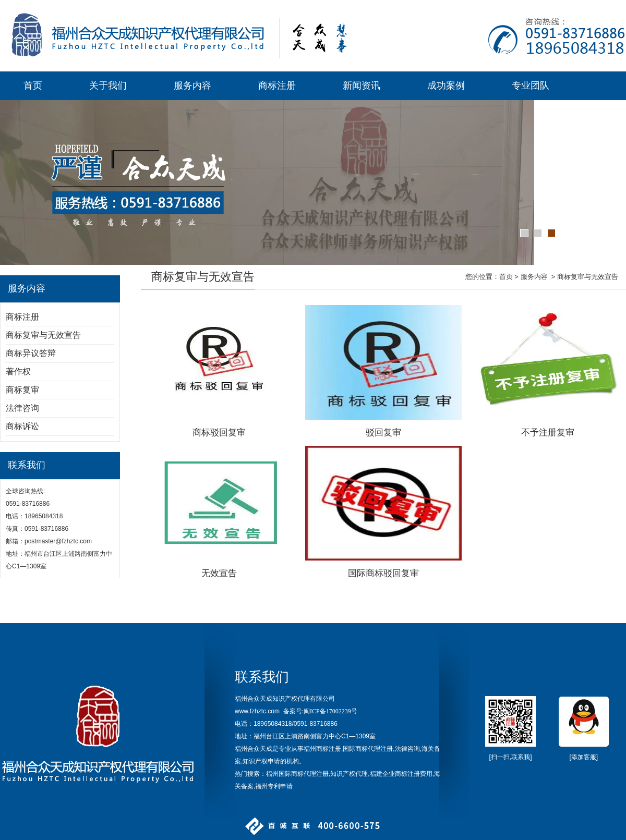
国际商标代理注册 (368, 749)
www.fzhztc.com (257, 711)
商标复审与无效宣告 (43, 335)
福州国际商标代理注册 (297, 774)
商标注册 (277, 86)
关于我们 (108, 86)
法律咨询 (22, 408)
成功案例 (446, 86)
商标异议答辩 (31, 353)
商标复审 (22, 390)
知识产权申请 (261, 761)
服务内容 (192, 86)
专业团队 (531, 86)
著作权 (18, 372)
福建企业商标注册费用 (401, 774)
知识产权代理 (349, 774)
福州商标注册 (322, 749)
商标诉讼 (22, 426)
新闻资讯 (362, 86)
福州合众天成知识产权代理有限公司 (285, 699)
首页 (33, 86)
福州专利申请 (274, 786)
